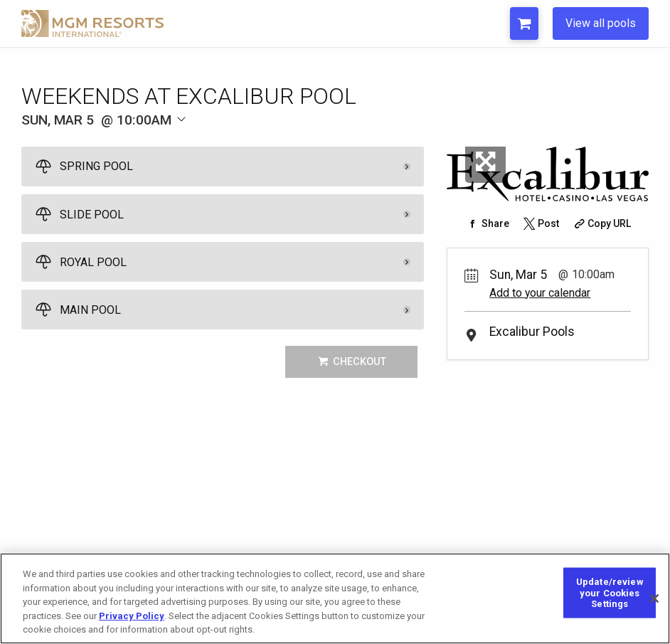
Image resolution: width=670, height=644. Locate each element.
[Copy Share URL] (601, 223)
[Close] (654, 608)
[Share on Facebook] (487, 223)
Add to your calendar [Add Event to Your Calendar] (540, 293)
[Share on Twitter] (540, 223)
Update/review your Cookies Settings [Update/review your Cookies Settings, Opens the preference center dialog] (610, 603)
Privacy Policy (132, 626)
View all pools (601, 23)
